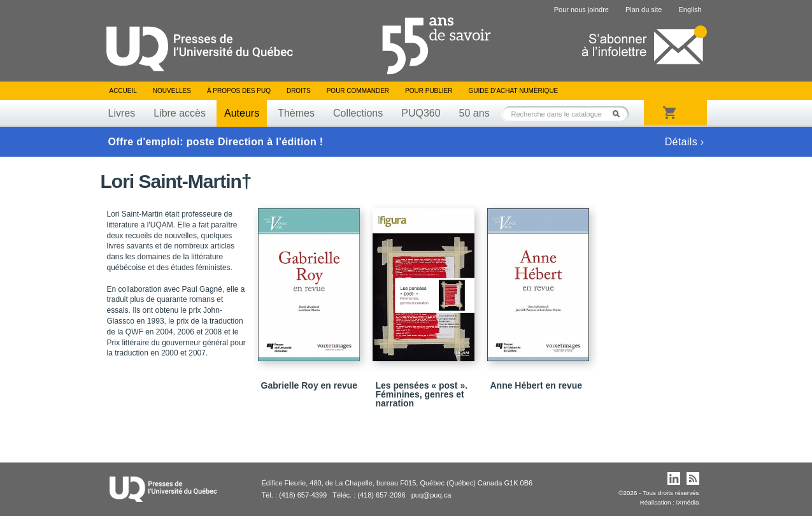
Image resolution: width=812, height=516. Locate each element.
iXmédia (688, 502)
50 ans (474, 113)
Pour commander (358, 91)
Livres (122, 113)
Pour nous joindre (581, 10)
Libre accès (180, 113)
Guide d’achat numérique (514, 91)
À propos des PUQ (239, 91)
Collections (358, 113)
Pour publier (429, 91)
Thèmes (296, 113)
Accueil (123, 91)
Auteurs (242, 113)
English (690, 10)
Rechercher (620, 114)
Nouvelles (172, 91)
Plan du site (644, 10)
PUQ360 (421, 113)
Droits (299, 91)
